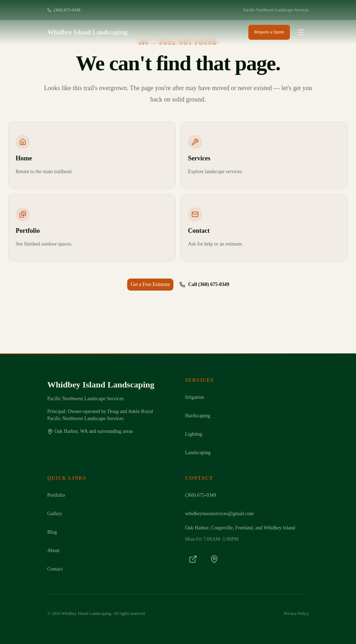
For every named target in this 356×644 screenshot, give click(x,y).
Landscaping (198, 453)
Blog (52, 532)
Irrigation (195, 397)
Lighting (194, 434)
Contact (55, 569)
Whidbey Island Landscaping (87, 32)
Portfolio (56, 495)
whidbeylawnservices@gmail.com (219, 514)
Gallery (55, 514)
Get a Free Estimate (150, 284)
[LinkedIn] (193, 559)
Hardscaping (198, 416)
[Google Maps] (214, 559)
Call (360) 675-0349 (204, 285)
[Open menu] (301, 32)
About (53, 551)
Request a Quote (269, 32)
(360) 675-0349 (64, 10)
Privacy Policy (296, 613)
